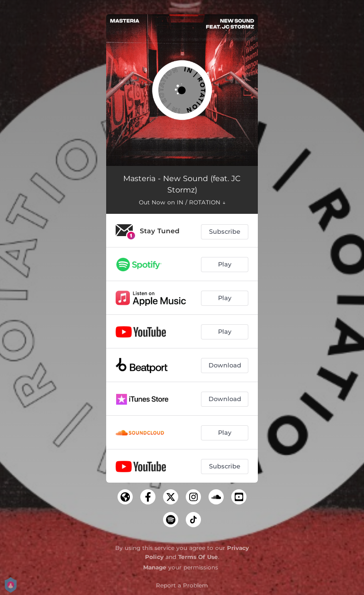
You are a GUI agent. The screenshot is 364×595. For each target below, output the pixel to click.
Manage (155, 567)
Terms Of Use (198, 557)
